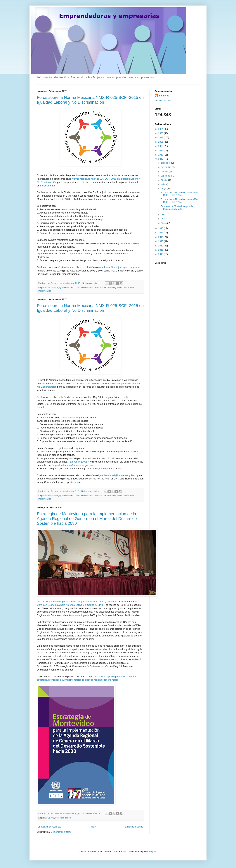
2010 (161, 254)
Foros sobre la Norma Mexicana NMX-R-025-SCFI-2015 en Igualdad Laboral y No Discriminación (90, 100)
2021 (161, 142)
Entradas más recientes (49, 827)
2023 (161, 133)
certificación (53, 287)
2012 (161, 246)
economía (60, 818)
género (68, 818)
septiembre (167, 176)
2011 (161, 250)
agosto (165, 180)
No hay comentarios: (92, 283)
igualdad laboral (66, 287)
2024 (161, 129)
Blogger (152, 852)
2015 (161, 233)
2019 (161, 151)
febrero (165, 219)
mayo (164, 189)
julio (163, 184)
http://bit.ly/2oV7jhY (79, 462)
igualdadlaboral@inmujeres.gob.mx (74, 465)
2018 (161, 155)
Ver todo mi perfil (163, 100)
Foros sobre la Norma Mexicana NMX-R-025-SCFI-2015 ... (179, 194)
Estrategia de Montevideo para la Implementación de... (177, 208)
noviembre (166, 167)
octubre (165, 172)
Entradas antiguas (134, 827)
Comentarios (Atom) (61, 832)
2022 (161, 137)
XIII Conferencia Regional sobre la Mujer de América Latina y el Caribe (78, 602)
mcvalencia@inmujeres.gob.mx (115, 267)
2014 (161, 237)
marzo (164, 214)
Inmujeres (164, 96)
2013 (161, 241)
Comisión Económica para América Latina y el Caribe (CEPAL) (71, 605)
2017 (161, 159)
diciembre (166, 163)
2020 (161, 146)
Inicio (93, 827)
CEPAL (51, 818)
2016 (161, 228)
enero (164, 223)
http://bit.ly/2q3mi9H (80, 254)
